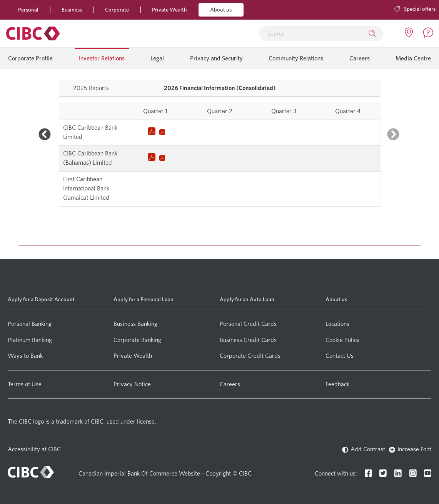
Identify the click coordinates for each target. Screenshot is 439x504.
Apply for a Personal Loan (144, 299)
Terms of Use (25, 384)
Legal (157, 58)
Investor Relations (102, 58)
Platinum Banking (30, 340)
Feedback (337, 384)
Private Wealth (169, 9)
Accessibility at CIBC (34, 449)
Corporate (117, 9)
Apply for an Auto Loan (247, 299)
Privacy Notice (132, 384)
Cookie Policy (343, 340)
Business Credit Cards (248, 340)
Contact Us (340, 356)
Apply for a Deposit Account (41, 299)
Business (72, 9)
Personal (28, 9)
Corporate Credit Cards (250, 356)
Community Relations (296, 58)
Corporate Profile (30, 58)
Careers (360, 58)
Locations (337, 324)
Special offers (415, 9)
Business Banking (135, 324)
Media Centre (413, 58)
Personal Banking (30, 324)
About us (221, 9)
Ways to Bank (25, 356)
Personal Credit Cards (248, 324)
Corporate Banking (137, 340)
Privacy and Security (216, 58)
